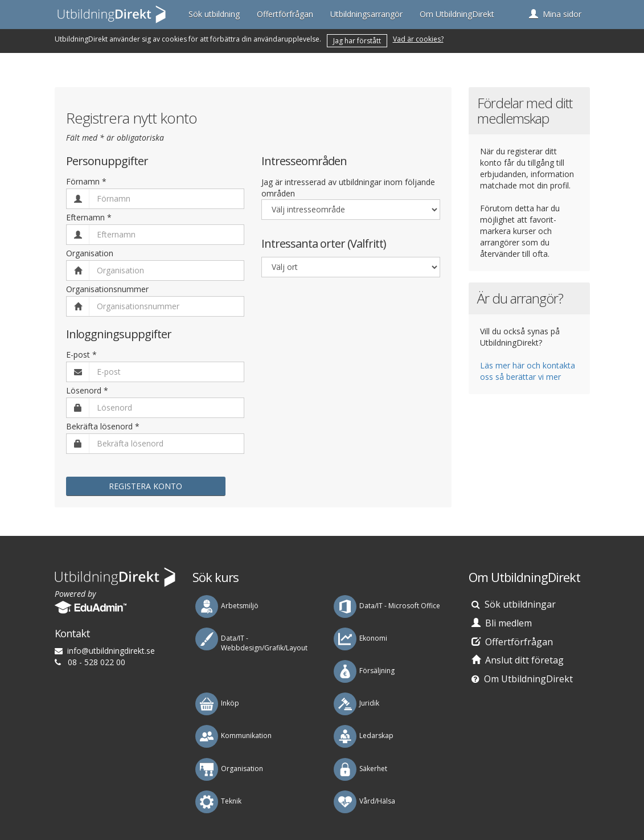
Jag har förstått (357, 41)
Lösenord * (87, 390)
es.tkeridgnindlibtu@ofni (111, 651)
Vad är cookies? (418, 39)
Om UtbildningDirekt (457, 14)
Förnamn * (86, 181)
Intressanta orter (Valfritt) (324, 244)
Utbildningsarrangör (366, 14)
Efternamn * (89, 217)
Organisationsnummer (107, 289)
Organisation (90, 253)
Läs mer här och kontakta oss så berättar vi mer (528, 371)
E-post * (81, 355)
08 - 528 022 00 (97, 662)
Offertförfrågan (285, 14)
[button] (555, 14)
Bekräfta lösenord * (103, 426)
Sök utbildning (214, 14)
